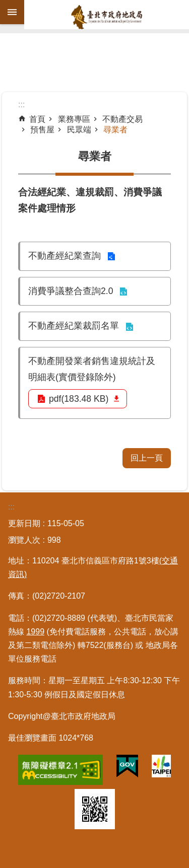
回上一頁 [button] (147, 458)
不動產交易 (122, 119)
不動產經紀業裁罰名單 (74, 326)
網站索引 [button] (12, 12)
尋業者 (115, 130)
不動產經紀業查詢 (65, 256)
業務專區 (74, 119)
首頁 (37, 119)
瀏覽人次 (24, 540)
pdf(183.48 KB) (79, 399)
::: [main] (21, 104)
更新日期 (24, 523)
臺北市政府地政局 (107, 17)
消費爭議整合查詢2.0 (71, 291)
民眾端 (79, 130)
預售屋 (42, 130)
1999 (35, 632)
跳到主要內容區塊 (5, 5)
